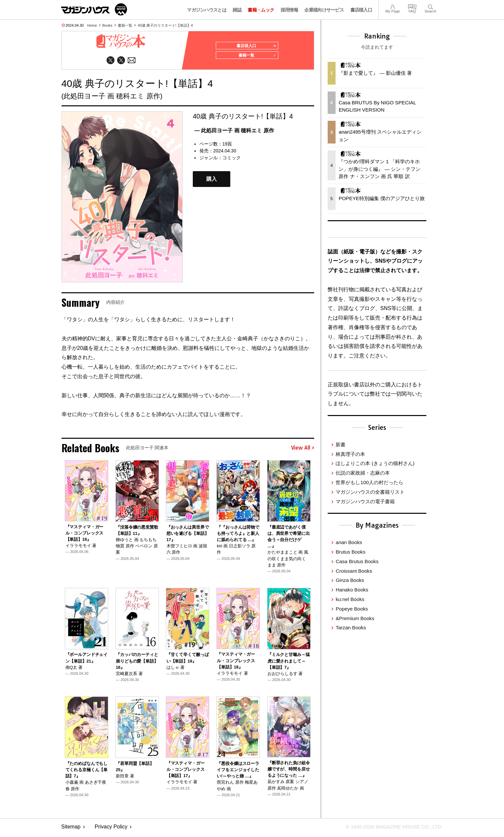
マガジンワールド (94, 9)
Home (92, 25)
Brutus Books (350, 552)
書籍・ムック (261, 10)
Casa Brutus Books (357, 561)
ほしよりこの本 (375, 463)
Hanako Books (352, 590)
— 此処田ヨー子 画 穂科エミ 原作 (234, 133)
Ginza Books (350, 580)
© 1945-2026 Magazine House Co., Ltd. (391, 829)
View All (303, 450)
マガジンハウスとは (207, 10)
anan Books (349, 542)
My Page (392, 6)
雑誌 (237, 10)
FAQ (412, 6)
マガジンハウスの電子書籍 (365, 501)
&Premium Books (355, 618)
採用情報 (289, 10)
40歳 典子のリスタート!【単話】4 (165, 25)
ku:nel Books (350, 599)
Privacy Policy (111, 829)
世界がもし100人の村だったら (369, 482)
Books (107, 25)
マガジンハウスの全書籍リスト (370, 492)
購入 (212, 181)
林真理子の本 (350, 454)
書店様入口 (361, 10)
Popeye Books (352, 609)
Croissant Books (354, 571)
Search (430, 6)
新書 (340, 445)
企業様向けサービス (324, 10)
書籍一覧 (125, 25)
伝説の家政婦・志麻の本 (363, 473)
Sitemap (71, 829)
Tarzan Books (351, 628)
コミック (232, 160)
